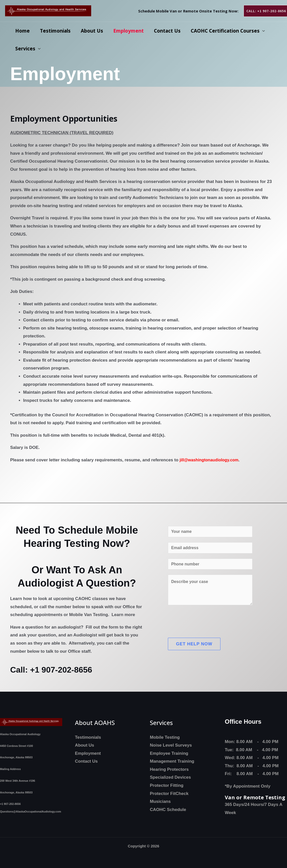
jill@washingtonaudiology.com (211, 460)
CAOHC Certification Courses (222, 31)
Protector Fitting (167, 785)
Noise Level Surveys (171, 745)
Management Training (172, 761)
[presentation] (206, 623)
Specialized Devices (170, 777)
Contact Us (165, 31)
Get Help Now (194, 647)
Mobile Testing (165, 737)
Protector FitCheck (169, 794)
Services (25, 49)
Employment (127, 31)
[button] (263, 11)
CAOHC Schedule (168, 810)
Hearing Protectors (169, 769)
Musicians (160, 801)
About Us (91, 31)
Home (22, 31)
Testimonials (54, 31)
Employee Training (169, 753)
